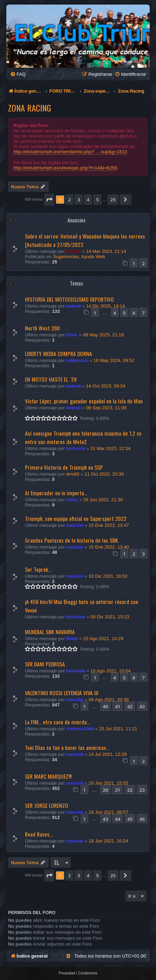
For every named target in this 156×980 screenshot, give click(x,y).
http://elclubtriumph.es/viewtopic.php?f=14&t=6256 (65, 168)
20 (106, 790)
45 (130, 819)
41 (118, 706)
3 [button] (79, 200)
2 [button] (69, 200)
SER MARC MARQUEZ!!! (48, 776)
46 (142, 819)
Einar (72, 335)
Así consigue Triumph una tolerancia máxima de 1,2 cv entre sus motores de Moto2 (83, 437)
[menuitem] (18, 74)
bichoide (76, 448)
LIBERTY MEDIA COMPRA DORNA (58, 354)
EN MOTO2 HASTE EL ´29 (51, 379)
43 (142, 706)
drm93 (73, 474)
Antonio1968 (80, 729)
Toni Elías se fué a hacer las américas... (67, 747)
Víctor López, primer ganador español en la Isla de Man (84, 401)
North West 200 (42, 328)
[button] (49, 200)
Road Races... (39, 834)
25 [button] (113, 200)
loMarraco (77, 360)
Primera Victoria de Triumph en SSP (64, 467)
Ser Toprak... (38, 569)
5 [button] (97, 200)
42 (130, 706)
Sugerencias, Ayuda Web (79, 257)
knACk (73, 251)
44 (118, 819)
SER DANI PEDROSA (45, 664)
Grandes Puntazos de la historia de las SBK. (72, 540)
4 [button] (88, 200)
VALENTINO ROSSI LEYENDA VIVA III (62, 693)
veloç (72, 500)
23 (142, 790)
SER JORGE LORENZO (47, 805)
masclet (75, 525)
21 (118, 790)
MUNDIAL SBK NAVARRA (50, 632)
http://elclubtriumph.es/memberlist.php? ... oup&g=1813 (70, 152)
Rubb (72, 639)
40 (106, 706)
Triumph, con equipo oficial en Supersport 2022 (76, 518)
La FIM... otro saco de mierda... (57, 722)
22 (130, 790)
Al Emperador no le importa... (56, 493)
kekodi (73, 306)
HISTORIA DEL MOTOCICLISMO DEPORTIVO (69, 299)
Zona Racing (30, 108)
